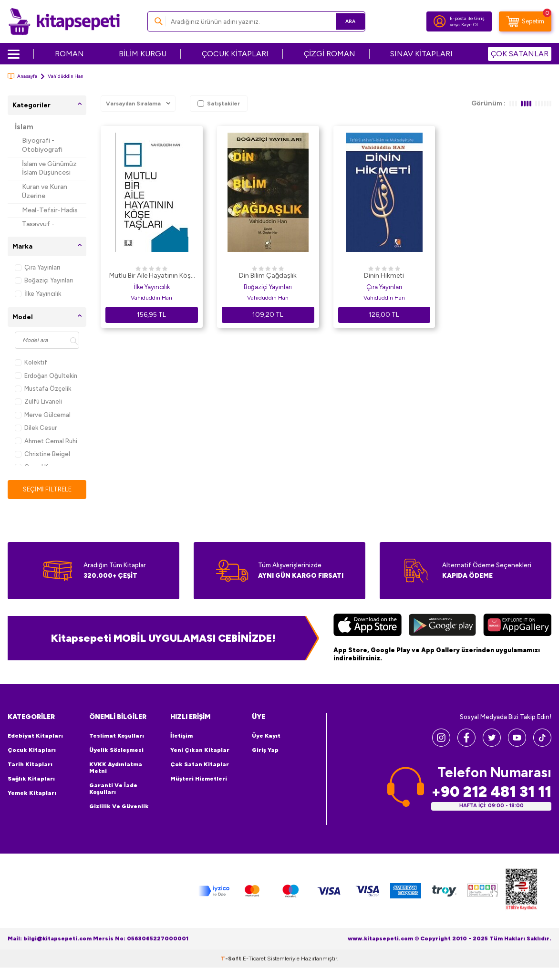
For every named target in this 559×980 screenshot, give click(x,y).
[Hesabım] (440, 21)
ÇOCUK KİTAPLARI (235, 54)
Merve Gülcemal (43, 415)
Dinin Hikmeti (384, 276)
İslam (24, 127)
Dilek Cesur (36, 428)
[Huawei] (517, 626)
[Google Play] (442, 626)
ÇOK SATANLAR (520, 54)
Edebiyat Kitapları (35, 736)
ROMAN (69, 54)
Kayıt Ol (470, 25)
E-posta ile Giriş (467, 18)
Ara (344, 21)
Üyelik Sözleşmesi (116, 751)
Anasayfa (22, 76)
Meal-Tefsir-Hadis (50, 210)
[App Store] (367, 626)
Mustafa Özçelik (43, 389)
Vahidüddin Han (151, 298)
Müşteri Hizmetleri (199, 779)
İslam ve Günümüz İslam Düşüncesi (49, 168)
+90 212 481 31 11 (491, 792)
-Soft (232, 959)
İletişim (181, 736)
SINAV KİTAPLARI (421, 54)
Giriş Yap (265, 751)
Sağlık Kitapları (31, 779)
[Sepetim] (525, 21)
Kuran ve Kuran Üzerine (45, 191)
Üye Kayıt (266, 736)
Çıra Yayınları (37, 267)
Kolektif (31, 362)
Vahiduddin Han (268, 298)
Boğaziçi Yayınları (44, 280)
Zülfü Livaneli (38, 401)
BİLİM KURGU (143, 54)
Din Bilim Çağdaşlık (268, 276)
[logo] (64, 21)
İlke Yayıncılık (38, 294)
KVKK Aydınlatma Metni (116, 768)
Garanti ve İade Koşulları (113, 789)
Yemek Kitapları (32, 793)
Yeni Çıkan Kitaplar (200, 751)
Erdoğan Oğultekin (46, 376)
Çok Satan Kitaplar (200, 765)
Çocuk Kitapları (32, 751)
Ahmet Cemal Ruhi (46, 441)
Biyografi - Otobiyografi (42, 145)
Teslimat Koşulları (117, 736)
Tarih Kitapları (30, 765)
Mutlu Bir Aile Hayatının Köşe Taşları (152, 276)
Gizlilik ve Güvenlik (119, 807)
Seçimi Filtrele (47, 489)
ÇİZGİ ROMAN (330, 54)
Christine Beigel (42, 454)
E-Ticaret (254, 959)
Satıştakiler (219, 104)
